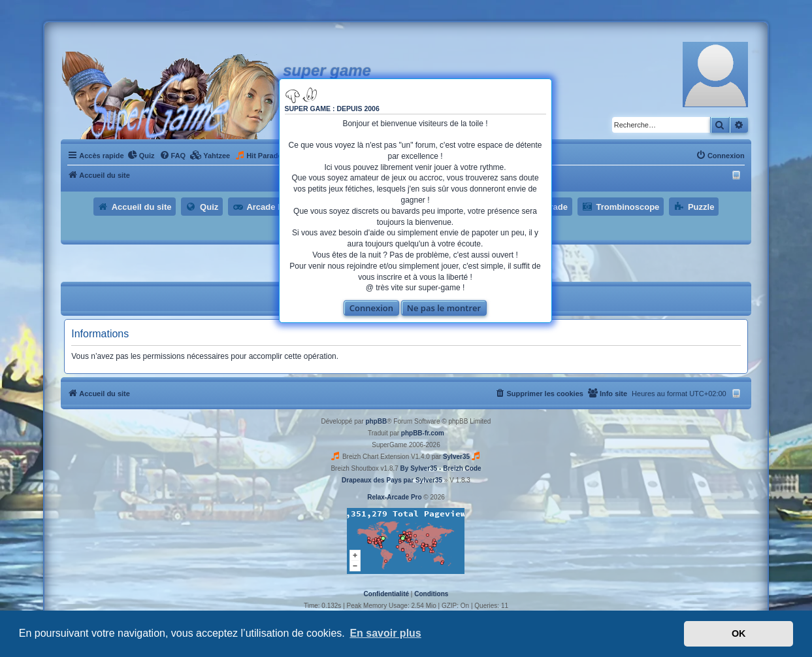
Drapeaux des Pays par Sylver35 (392, 480)
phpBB (376, 421)
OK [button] (739, 633)
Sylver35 (456, 457)
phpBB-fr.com (423, 433)
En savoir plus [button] (385, 633)
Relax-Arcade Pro (394, 497)
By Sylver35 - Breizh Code (441, 468)
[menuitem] (141, 156)
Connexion (371, 308)
